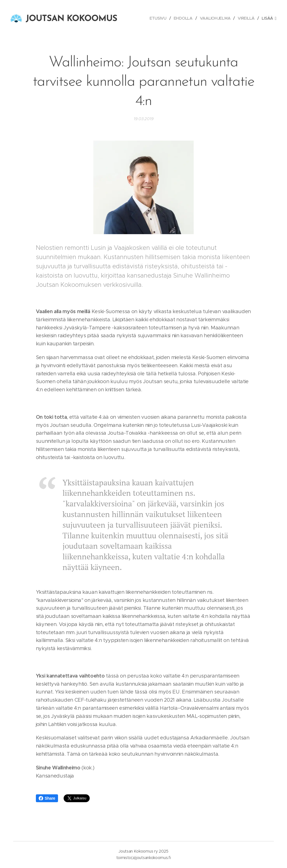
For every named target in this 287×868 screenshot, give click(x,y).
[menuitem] (159, 18)
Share (47, 798)
